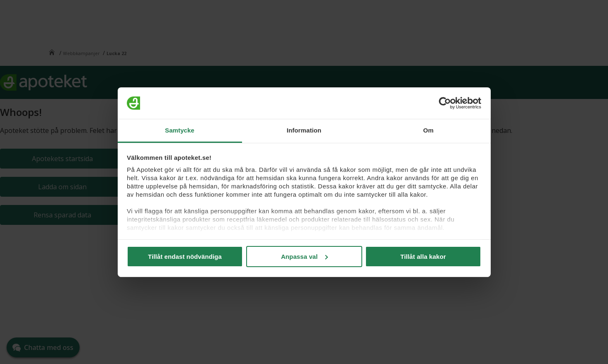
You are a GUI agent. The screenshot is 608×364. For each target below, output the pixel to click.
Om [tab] (428, 130)
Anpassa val (304, 257)
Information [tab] (304, 130)
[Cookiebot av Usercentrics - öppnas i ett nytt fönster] (445, 103)
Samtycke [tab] (180, 130)
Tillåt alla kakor (423, 257)
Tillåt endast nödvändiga (185, 257)
